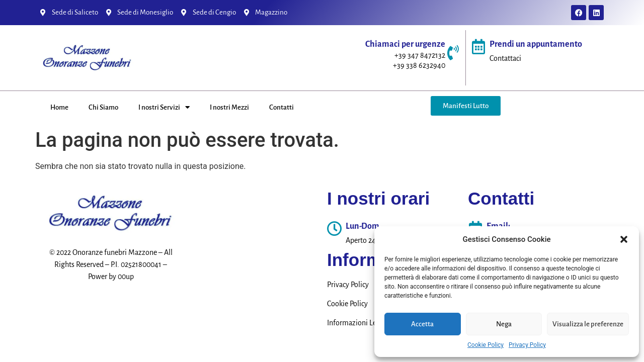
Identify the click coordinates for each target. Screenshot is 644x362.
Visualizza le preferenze (588, 324)
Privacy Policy (527, 345)
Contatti (281, 107)
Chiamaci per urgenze (405, 44)
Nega (504, 324)
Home (59, 107)
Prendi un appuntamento (536, 44)
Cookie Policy (486, 345)
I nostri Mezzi (229, 107)
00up (126, 277)
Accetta (422, 324)
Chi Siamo (103, 107)
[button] (624, 239)
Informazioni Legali (357, 323)
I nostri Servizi (164, 107)
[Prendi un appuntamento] (478, 47)
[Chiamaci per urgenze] (453, 53)
